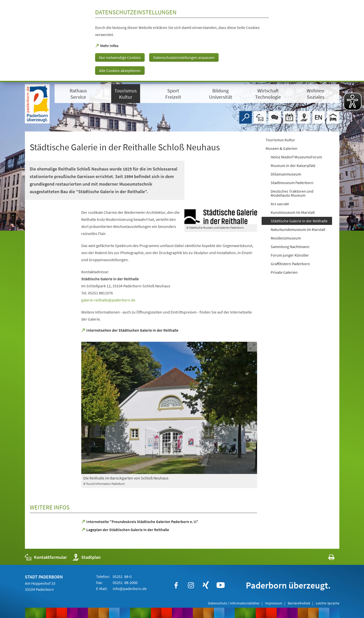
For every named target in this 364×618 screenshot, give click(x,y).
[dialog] (182, 41)
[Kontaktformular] (260, 117)
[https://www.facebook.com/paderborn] (176, 585)
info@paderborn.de (129, 589)
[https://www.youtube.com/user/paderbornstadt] (221, 585)
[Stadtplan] (304, 117)
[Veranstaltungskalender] (289, 117)
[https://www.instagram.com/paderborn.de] (191, 585)
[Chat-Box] (275, 117)
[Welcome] (318, 117)
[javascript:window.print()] (327, 558)
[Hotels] (333, 117)
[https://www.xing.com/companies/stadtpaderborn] (206, 585)
